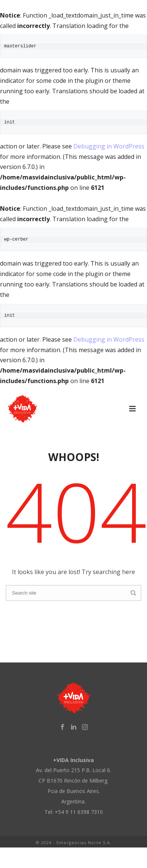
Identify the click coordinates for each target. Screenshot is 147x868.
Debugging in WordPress (109, 146)
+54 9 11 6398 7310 (79, 812)
